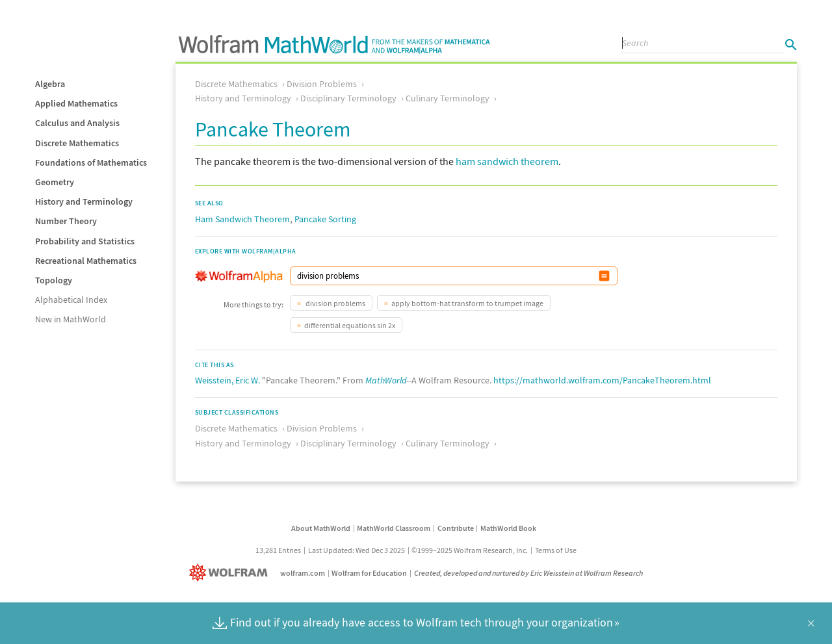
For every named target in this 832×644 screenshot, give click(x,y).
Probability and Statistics (85, 241)
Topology (54, 280)
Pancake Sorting (325, 219)
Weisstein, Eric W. (227, 380)
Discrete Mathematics (77, 143)
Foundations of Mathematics (91, 162)
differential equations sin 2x (350, 325)
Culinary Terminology (448, 98)
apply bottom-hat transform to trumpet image (467, 303)
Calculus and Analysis (77, 123)
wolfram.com (303, 573)
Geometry (55, 182)
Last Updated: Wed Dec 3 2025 (357, 550)
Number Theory (66, 221)
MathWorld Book (508, 528)
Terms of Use (556, 550)
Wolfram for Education (369, 573)
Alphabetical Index (71, 300)
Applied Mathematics (76, 103)
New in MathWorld (71, 319)
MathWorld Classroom (394, 528)
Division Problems (322, 84)
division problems (335, 303)
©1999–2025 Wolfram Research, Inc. (470, 550)
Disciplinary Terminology (348, 98)
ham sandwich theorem (507, 161)
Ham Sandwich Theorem (242, 219)
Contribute (456, 528)
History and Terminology (84, 201)
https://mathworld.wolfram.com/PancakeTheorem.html (602, 380)
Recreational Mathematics (86, 261)
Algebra (50, 84)
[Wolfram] (231, 573)
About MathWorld (321, 528)
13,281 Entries (278, 550)
